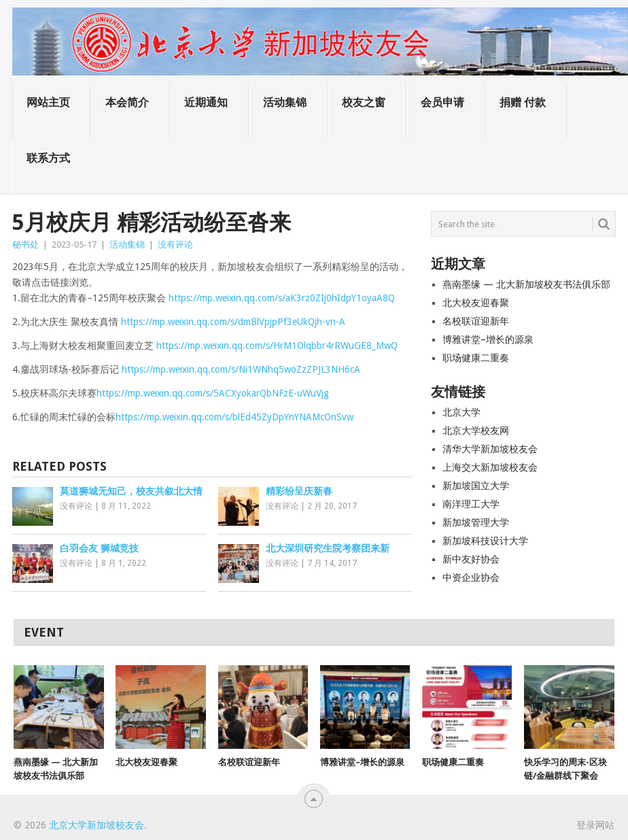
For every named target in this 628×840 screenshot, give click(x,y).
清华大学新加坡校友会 (490, 449)
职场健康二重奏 (476, 358)
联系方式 (48, 158)
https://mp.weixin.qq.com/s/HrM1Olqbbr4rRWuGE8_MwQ (277, 346)
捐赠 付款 (523, 102)
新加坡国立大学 (476, 486)
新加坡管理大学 (476, 522)
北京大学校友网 (476, 431)
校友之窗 (364, 102)
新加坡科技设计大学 (485, 541)
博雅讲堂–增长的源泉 (488, 339)
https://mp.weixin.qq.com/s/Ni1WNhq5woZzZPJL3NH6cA (241, 369)
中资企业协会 (471, 577)
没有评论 (175, 245)
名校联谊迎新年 (476, 321)
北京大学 (461, 412)
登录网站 (595, 825)
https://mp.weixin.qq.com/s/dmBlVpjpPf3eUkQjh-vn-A (233, 322)
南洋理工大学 (471, 504)
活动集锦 (285, 102)
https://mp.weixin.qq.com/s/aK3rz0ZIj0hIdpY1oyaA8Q (282, 298)
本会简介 (127, 102)
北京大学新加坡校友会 (97, 825)
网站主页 (48, 102)
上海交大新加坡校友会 (490, 467)
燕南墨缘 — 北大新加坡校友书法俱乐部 (526, 284)
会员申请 (442, 102)
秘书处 (25, 245)
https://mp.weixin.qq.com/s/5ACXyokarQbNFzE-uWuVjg (213, 393)
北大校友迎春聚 (476, 303)
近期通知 (206, 102)
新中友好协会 (471, 559)
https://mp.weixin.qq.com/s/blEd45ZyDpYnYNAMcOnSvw (234, 417)
